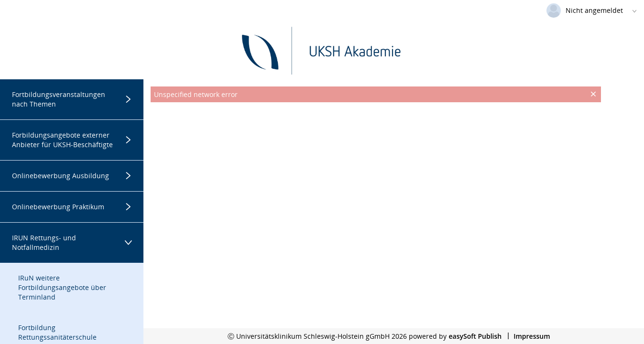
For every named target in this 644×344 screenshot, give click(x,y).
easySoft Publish (475, 336)
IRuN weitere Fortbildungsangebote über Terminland (62, 287)
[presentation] (376, 126)
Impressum (532, 336)
